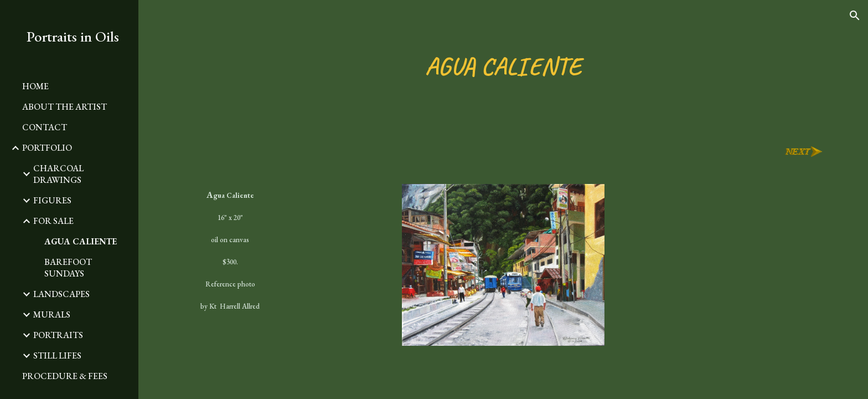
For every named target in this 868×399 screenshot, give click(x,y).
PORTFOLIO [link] (47, 148)
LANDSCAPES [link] (61, 294)
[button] (855, 16)
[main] (503, 66)
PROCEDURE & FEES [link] (65, 376)
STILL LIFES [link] (57, 355)
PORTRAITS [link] (58, 335)
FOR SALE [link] (53, 221)
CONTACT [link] (45, 127)
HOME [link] (35, 86)
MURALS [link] (52, 314)
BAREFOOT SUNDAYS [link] (68, 268)
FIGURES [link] (52, 200)
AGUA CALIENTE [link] (81, 241)
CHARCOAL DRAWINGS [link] (58, 174)
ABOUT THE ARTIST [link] (64, 107)
